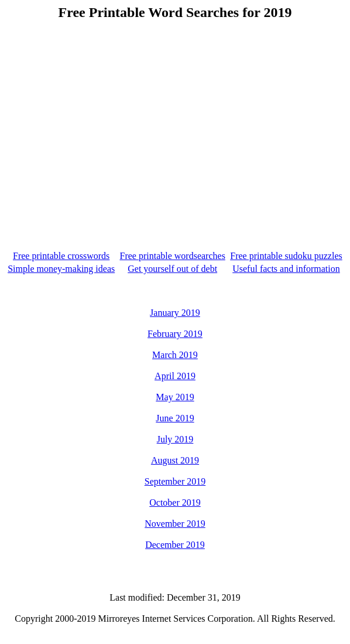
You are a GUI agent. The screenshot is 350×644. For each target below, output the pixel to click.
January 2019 (175, 313)
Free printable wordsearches (172, 256)
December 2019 (175, 545)
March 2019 (175, 355)
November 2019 (175, 524)
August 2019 (175, 460)
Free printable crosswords (61, 256)
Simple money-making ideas (61, 269)
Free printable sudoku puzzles (286, 256)
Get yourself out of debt (172, 269)
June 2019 (175, 418)
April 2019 (175, 376)
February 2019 (175, 334)
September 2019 (175, 481)
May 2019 (175, 397)
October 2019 (175, 502)
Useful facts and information (286, 269)
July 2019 (175, 439)
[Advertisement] (177, 125)
